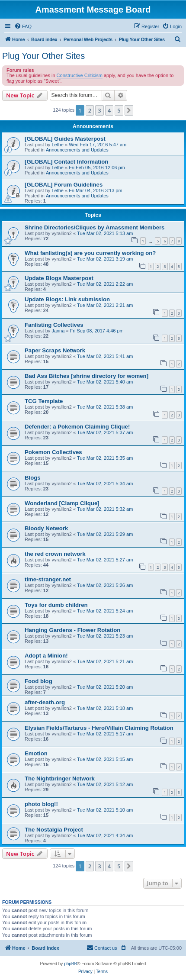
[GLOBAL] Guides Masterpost (65, 139)
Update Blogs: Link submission (67, 299)
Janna (58, 331)
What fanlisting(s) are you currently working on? (90, 253)
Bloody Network (46, 528)
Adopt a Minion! (46, 656)
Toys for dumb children (56, 605)
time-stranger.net (48, 579)
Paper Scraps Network (55, 350)
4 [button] (109, 110)
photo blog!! (41, 804)
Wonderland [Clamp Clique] (62, 503)
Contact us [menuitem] (102, 948)
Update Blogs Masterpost (59, 278)
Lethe (58, 145)
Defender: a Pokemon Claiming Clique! (77, 427)
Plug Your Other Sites (43, 56)
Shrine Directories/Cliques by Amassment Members (95, 227)
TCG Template (44, 401)
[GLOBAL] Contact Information (66, 162)
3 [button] (99, 110)
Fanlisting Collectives (54, 325)
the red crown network (55, 554)
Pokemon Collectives (53, 452)
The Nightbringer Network (60, 779)
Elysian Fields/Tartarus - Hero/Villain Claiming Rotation (99, 728)
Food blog (38, 681)
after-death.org (45, 702)
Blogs (33, 478)
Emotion (36, 753)
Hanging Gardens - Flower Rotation (72, 630)
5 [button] (119, 110)
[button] (129, 110)
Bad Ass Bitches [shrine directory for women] (87, 376)
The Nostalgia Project (54, 830)
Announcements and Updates (77, 150)
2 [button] (90, 110)
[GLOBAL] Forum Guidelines (64, 185)
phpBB (71, 964)
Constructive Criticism (80, 75)
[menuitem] (23, 26)
